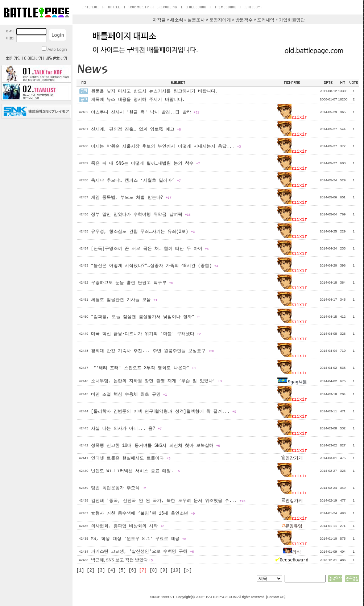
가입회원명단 (292, 20)
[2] (91, 570)
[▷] (188, 570)
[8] (153, 570)
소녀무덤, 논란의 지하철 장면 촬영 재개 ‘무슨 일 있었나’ (156, 381)
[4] (112, 570)
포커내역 (266, 20)
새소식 (177, 20)
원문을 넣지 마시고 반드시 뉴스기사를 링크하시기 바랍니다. (154, 91)
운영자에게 (220, 20)
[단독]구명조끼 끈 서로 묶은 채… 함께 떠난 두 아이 (150, 249)
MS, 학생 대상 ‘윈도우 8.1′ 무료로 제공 (139, 539)
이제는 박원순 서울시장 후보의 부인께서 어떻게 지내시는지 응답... (166, 147)
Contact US (276, 597)
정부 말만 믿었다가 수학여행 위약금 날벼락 (141, 215)
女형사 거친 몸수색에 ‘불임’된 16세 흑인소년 (143, 514)
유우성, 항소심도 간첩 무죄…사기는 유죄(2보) (143, 232)
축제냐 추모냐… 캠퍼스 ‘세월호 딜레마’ (136, 181)
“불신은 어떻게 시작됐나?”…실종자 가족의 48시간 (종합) (155, 266)
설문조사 (196, 20)
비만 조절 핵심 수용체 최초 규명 (129, 395)
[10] (176, 570)
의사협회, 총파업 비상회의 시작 (128, 526)
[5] (122, 570)
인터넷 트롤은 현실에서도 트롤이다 (131, 458)
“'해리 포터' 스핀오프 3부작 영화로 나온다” (143, 368)
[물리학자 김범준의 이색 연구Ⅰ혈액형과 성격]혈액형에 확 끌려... (164, 412)
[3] (101, 570)
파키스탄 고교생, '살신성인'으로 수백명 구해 (142, 552)
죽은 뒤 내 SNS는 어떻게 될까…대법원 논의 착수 (146, 164)
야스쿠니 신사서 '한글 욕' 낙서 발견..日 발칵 (145, 112)
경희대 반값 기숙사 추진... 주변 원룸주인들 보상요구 (153, 351)
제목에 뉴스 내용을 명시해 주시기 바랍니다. (138, 100)
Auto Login (54, 49)
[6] (133, 570)
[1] (80, 570)
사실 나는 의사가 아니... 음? (126, 429)
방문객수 (244, 20)
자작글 (159, 20)
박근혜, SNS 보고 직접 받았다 (122, 560)
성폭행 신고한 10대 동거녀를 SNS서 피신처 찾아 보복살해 (156, 446)
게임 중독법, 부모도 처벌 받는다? (131, 198)
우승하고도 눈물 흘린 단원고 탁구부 (132, 283)
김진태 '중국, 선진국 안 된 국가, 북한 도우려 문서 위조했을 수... (168, 501)
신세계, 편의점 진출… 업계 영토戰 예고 (136, 129)
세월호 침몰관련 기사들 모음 (124, 300)
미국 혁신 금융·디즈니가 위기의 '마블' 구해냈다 (146, 334)
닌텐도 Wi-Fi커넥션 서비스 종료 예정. (136, 471)
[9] (164, 570)
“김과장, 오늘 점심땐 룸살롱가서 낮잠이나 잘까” (146, 317)
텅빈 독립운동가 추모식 (119, 488)
